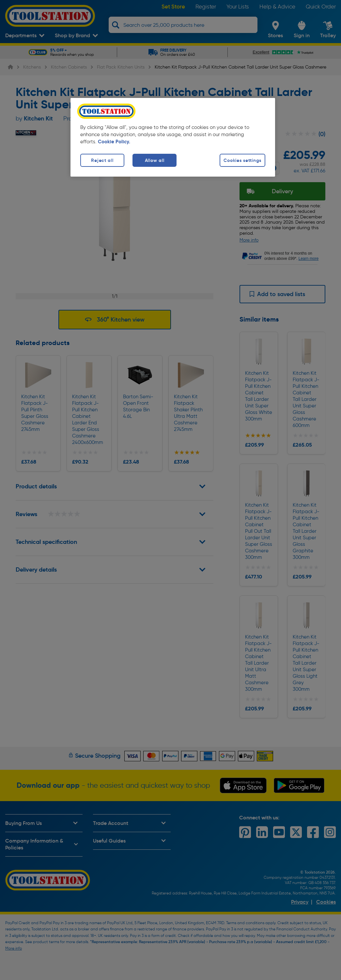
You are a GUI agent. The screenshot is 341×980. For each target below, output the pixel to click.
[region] (173, 137)
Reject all (102, 160)
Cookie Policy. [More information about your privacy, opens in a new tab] (114, 142)
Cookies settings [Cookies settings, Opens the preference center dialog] (242, 160)
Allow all (155, 160)
